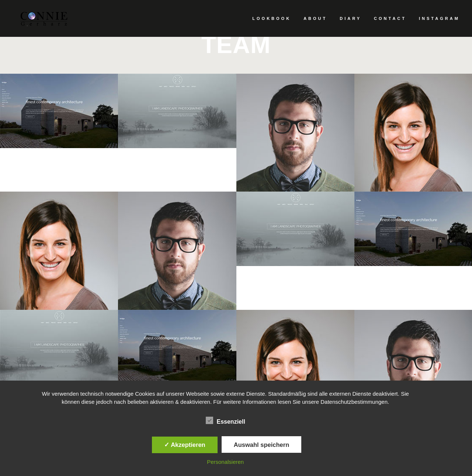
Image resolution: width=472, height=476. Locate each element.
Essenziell (225, 421)
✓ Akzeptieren (185, 445)
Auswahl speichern (261, 445)
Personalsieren (225, 462)
